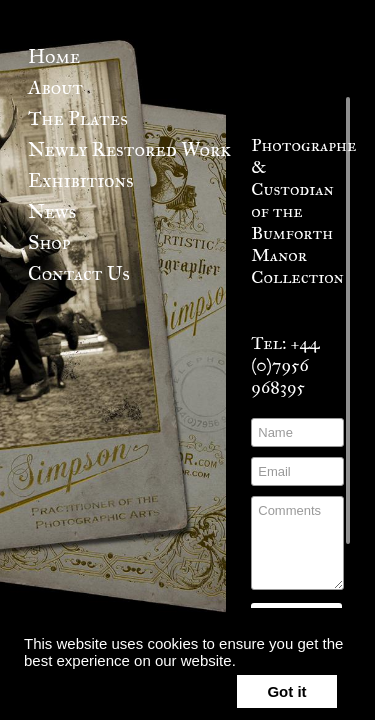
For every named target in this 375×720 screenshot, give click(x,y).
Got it (286, 691)
